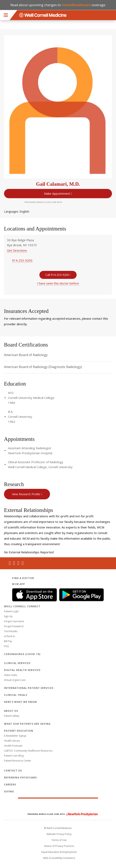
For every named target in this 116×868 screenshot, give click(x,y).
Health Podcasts (13, 746)
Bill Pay (8, 641)
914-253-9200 (22, 260)
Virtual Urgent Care (15, 680)
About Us (11, 711)
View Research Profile (26, 494)
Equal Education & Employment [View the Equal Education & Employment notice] (59, 852)
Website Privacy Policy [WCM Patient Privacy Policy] (59, 834)
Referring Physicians (20, 778)
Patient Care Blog (14, 756)
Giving (9, 791)
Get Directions (17, 250)
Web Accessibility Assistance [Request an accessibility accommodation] (59, 858)
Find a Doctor (23, 578)
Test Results (11, 631)
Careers (10, 785)
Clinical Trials (16, 695)
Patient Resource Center (18, 761)
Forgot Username (14, 621)
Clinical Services (17, 663)
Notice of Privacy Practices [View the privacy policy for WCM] (59, 846)
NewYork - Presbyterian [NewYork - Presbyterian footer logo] (60, 814)
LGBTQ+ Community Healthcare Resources (28, 751)
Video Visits (10, 675)
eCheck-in (9, 636)
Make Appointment (57, 193)
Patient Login (11, 611)
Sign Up (8, 616)
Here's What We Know (20, 702)
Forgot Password (14, 626)
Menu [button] (6, 15)
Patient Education (19, 731)
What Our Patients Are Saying (27, 724)
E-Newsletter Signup (15, 736)
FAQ (6, 646)
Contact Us (13, 771)
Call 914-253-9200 (57, 275)
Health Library (12, 741)
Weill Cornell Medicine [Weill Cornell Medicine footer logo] (58, 806)
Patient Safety (12, 716)
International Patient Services (29, 688)
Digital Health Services (22, 670)
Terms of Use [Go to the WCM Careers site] (59, 840)
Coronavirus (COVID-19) (22, 654)
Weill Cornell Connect (22, 606)
